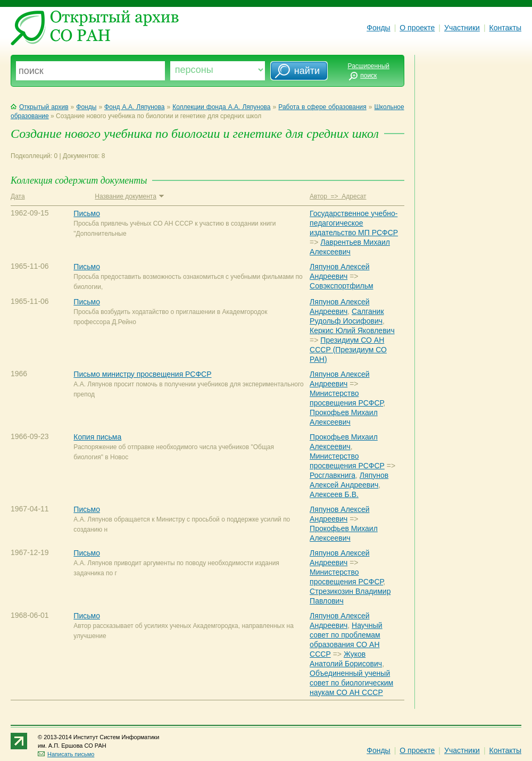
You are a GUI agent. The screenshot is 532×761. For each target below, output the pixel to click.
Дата (18, 196)
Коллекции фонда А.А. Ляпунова (221, 107)
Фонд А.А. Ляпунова (134, 107)
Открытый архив (40, 107)
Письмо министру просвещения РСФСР (142, 374)
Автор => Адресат (338, 196)
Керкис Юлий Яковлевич (352, 330)
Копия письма (97, 437)
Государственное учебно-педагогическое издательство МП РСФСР (354, 223)
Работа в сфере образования (322, 107)
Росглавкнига (332, 475)
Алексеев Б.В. (334, 494)
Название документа (129, 196)
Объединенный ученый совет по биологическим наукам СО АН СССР (351, 683)
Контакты (505, 28)
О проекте (417, 28)
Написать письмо (66, 754)
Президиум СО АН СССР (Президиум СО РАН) (348, 350)
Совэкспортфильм (341, 286)
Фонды (378, 28)
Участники (462, 28)
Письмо (87, 213)
